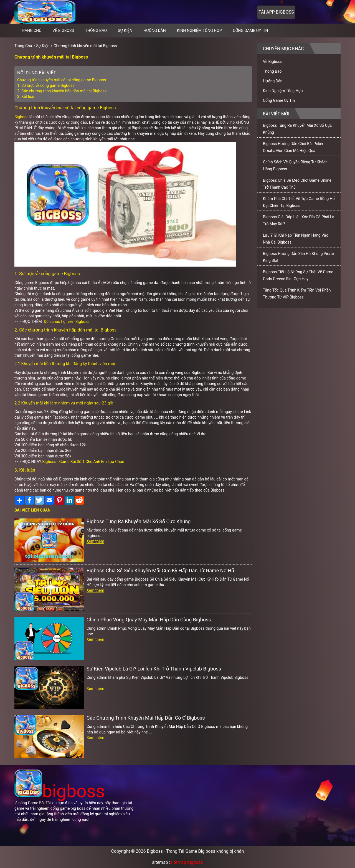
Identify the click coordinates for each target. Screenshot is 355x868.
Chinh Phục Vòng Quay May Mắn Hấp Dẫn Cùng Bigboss (149, 620)
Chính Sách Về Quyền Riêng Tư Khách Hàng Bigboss (295, 165)
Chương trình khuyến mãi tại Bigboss (85, 46)
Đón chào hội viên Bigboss (67, 322)
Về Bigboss (63, 31)
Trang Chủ (23, 46)
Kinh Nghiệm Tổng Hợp (199, 31)
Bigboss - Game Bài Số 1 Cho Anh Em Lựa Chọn (83, 462)
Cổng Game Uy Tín (251, 31)
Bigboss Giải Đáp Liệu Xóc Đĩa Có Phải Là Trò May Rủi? (299, 220)
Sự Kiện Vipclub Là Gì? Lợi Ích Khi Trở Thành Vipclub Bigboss (154, 669)
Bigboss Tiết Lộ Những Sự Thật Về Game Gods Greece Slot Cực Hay (298, 275)
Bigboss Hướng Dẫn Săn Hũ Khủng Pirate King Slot (298, 257)
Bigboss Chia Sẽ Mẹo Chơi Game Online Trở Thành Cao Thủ (297, 184)
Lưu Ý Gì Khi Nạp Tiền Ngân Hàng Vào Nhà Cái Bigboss (296, 239)
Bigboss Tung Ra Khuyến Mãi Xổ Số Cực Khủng (139, 521)
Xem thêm (95, 541)
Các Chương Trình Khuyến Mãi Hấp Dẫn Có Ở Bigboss (146, 718)
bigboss (60, 791)
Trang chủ (31, 31)
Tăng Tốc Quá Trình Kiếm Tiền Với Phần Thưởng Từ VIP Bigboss (297, 294)
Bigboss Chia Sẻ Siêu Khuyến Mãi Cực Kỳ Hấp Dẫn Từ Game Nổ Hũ (160, 570)
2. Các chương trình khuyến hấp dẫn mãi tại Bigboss (62, 91)
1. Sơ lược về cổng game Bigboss (46, 85)
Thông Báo (96, 31)
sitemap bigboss (187, 862)
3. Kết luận (26, 97)
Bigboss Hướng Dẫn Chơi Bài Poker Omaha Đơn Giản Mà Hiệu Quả (293, 147)
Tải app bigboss (276, 12)
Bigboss (21, 117)
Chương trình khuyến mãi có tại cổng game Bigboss (62, 80)
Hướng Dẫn (155, 31)
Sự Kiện (125, 31)
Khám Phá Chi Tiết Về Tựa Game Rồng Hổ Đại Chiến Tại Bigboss (299, 202)
